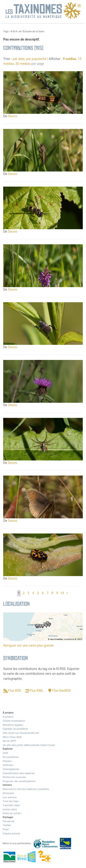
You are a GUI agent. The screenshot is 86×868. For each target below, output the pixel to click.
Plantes (7, 761)
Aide (5, 753)
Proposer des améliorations (19, 781)
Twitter (7, 825)
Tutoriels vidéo (11, 805)
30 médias (23, 64)
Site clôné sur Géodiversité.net (21, 733)
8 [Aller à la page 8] (52, 593)
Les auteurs (10, 797)
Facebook (9, 821)
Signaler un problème (15, 729)
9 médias (69, 59)
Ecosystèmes (11, 757)
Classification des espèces (19, 773)
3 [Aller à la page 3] (28, 593)
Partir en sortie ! (12, 813)
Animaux (8, 765)
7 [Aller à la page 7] (47, 593)
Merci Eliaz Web (12, 737)
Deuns (13, 116)
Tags (6, 31)
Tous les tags (11, 801)
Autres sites (10, 809)
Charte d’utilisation (14, 721)
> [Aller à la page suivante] (67, 593)
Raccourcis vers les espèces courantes (26, 789)
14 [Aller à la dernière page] (62, 593)
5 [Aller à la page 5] (38, 593)
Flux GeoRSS (62, 691)
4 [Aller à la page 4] (33, 593)
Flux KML (37, 691)
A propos (8, 717)
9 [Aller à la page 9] (57, 593)
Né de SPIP (9, 741)
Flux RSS (15, 691)
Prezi (6, 829)
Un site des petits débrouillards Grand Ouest (29, 745)
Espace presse (11, 833)
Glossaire (8, 793)
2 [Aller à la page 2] (24, 593)
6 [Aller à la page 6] (43, 593)
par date (19, 59)
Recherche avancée (14, 777)
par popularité (36, 59)
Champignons (11, 769)
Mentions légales (13, 725)
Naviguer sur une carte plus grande (28, 645)
